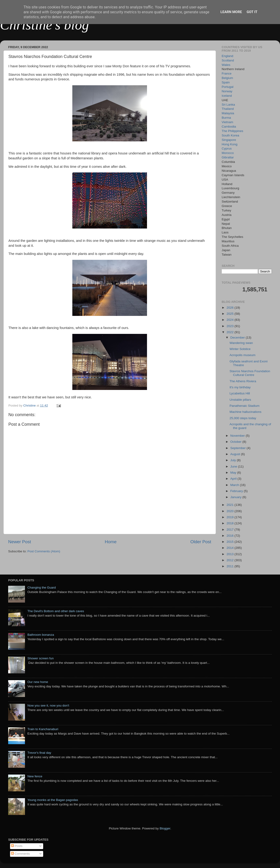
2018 (231, 523)
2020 (231, 511)
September (238, 448)
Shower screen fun (40, 658)
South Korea (230, 135)
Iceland (227, 96)
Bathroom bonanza (41, 635)
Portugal (227, 87)
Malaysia (228, 113)
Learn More (231, 12)
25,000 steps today (243, 418)
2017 (231, 530)
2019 (231, 517)
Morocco (228, 153)
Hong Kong (230, 144)
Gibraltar (228, 157)
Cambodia (229, 127)
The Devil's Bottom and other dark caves (56, 611)
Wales (226, 65)
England (227, 56)
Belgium (227, 78)
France (227, 73)
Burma (226, 118)
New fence (35, 776)
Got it (252, 12)
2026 (231, 308)
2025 (231, 314)
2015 (231, 542)
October (236, 442)
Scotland (228, 60)
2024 (231, 320)
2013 (231, 554)
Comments (20, 854)
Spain (226, 82)
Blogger (165, 828)
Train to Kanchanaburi (43, 729)
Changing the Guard (42, 588)
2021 (231, 505)
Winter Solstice (240, 349)
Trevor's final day (39, 753)
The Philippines (232, 131)
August (236, 454)
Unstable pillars (240, 400)
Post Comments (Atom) (44, 551)
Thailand (228, 109)
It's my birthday (240, 387)
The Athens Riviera (243, 381)
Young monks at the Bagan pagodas (53, 800)
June (234, 466)
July (234, 460)
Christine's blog (44, 25)
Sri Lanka (228, 105)
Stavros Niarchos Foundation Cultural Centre (250, 373)
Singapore (229, 140)
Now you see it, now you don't (48, 705)
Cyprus (227, 148)
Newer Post (20, 542)
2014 (231, 548)
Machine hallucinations (246, 412)
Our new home (38, 682)
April (234, 479)
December (238, 338)
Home (111, 542)
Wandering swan (241, 343)
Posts (17, 846)
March (235, 485)
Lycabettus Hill (240, 393)
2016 (231, 536)
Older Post (201, 542)
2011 (231, 566)
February (237, 491)
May (234, 473)
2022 (231, 332)
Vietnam (227, 122)
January (236, 497)
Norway (227, 91)
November (238, 436)
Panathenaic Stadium (245, 406)
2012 (231, 560)
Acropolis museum (243, 355)
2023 (231, 326)
